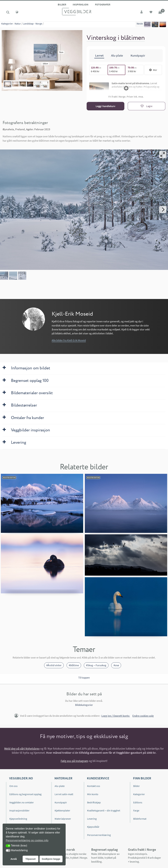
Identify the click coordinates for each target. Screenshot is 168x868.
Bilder (62, 4)
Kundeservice (98, 778)
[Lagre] (147, 106)
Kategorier (7, 25)
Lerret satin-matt (64, 794)
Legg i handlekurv (105, 106)
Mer (153, 70)
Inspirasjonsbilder (19, 810)
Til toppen (84, 677)
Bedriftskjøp (94, 802)
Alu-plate (60, 786)
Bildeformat (140, 818)
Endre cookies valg (143, 716)
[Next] (163, 210)
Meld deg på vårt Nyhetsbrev (22, 748)
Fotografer (103, 4)
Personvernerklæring (99, 835)
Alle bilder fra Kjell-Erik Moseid (69, 340)
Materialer (63, 778)
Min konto (93, 794)
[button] (8, 846)
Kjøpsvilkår (93, 827)
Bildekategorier (84, 705)
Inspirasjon (81, 4)
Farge (136, 810)
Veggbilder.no (21, 778)
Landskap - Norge (32, 25)
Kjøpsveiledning (18, 818)
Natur (18, 25)
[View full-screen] (163, 155)
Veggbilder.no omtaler (22, 802)
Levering (92, 818)
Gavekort (60, 827)
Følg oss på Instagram (74, 761)
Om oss (13, 786)
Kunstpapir (61, 802)
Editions (138, 802)
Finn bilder (142, 778)
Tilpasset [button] (31, 859)
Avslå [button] (14, 859)
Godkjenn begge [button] (51, 859)
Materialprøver (63, 818)
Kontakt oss (94, 786)
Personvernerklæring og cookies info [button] (27, 840)
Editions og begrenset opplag (25, 794)
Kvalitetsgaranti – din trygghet (104, 810)
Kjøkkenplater (62, 810)
